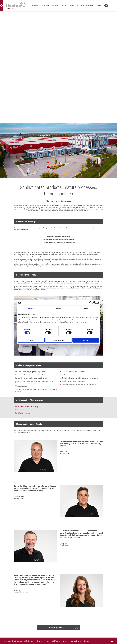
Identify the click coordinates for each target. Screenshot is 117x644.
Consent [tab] (31, 308)
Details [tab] (59, 308)
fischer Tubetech (20, 410)
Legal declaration (76, 641)
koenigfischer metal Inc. (23, 413)
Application (74, 6)
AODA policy (56, 641)
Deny (31, 340)
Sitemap (87, 641)
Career (98, 6)
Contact (39, 641)
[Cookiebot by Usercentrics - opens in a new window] (91, 303)
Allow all (86, 340)
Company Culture (56, 627)
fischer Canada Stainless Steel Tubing (27, 407)
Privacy (47, 641)
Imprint (65, 641)
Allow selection (58, 340)
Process (64, 6)
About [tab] (86, 308)
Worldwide (45, 6)
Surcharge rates (87, 6)
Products (55, 6)
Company (35, 6)
